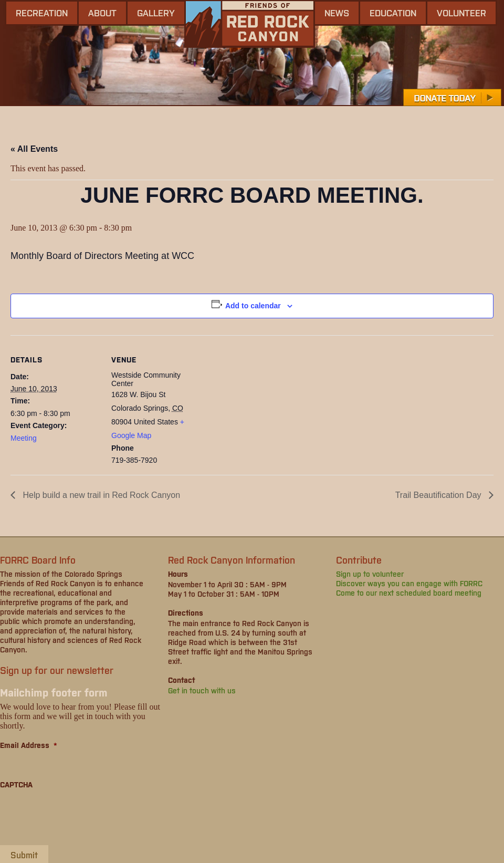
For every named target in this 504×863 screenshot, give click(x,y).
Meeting (24, 438)
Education (393, 13)
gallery (156, 13)
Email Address (29, 745)
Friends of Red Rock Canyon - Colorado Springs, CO (250, 24)
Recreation (42, 13)
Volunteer (461, 13)
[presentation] (80, 817)
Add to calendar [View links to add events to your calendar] (253, 306)
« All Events (34, 149)
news (337, 13)
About (102, 13)
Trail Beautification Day (439, 495)
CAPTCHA (16, 784)
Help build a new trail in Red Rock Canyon (100, 495)
